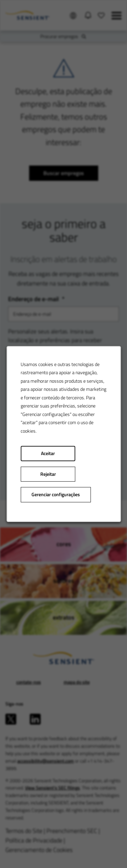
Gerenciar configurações (56, 494)
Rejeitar (48, 474)
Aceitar (48, 453)
